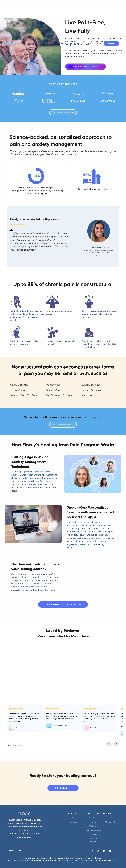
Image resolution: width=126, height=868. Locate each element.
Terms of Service (111, 818)
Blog (94, 822)
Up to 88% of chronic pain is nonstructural (63, 284)
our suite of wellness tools (29, 587)
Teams (94, 834)
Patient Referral (94, 830)
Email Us (74, 822)
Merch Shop (94, 818)
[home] (10, 43)
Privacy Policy (111, 822)
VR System (94, 826)
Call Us (74, 818)
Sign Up (111, 43)
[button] (109, 744)
